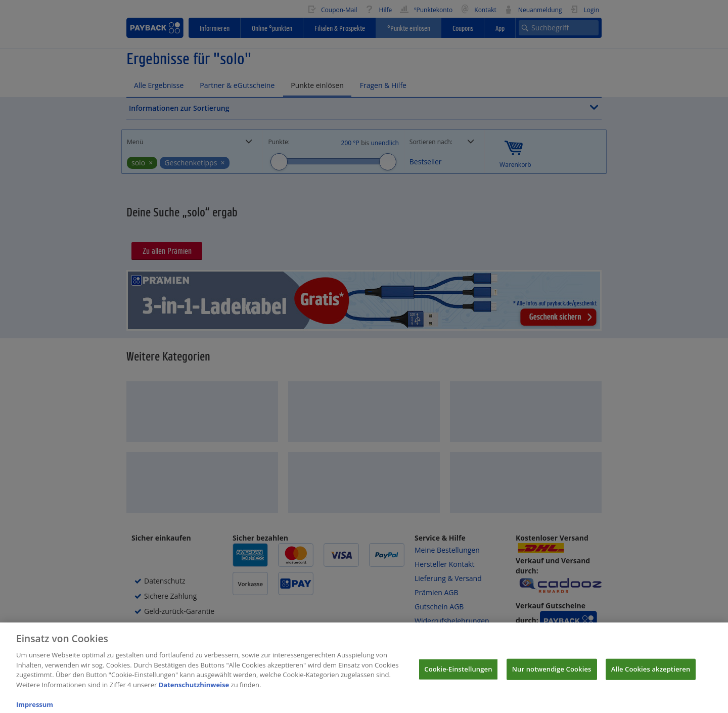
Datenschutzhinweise (194, 690)
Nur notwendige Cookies (552, 675)
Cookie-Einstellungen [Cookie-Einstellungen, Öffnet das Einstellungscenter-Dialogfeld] (458, 675)
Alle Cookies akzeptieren (651, 675)
